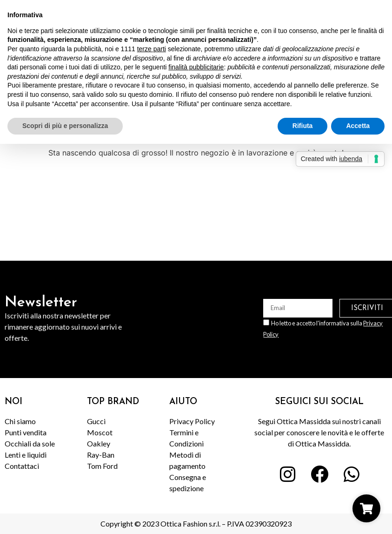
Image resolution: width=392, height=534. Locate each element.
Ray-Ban (101, 455)
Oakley (99, 443)
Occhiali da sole (30, 443)
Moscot (100, 432)
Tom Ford (102, 466)
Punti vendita (26, 432)
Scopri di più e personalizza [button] (65, 126)
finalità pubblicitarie (196, 67)
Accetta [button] (358, 126)
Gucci (96, 421)
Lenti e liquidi (26, 455)
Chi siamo (20, 421)
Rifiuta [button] (303, 126)
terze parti (152, 49)
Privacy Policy (192, 421)
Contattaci (22, 466)
